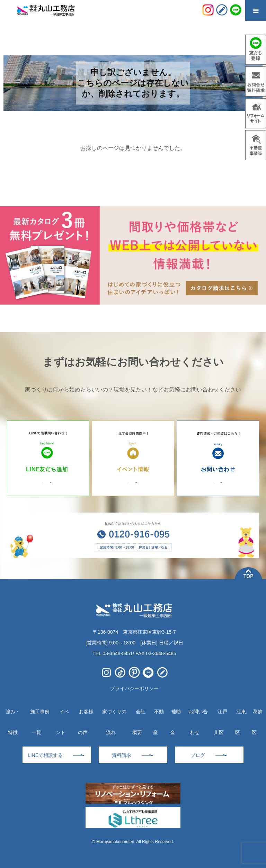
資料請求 (122, 755)
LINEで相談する (45, 755)
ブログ (198, 755)
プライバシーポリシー (134, 688)
